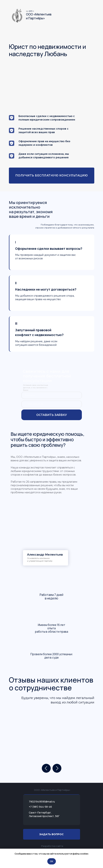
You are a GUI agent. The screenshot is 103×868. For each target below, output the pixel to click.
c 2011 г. (31, 11)
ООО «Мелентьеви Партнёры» (39, 16)
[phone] (52, 404)
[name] (52, 395)
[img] (17, 16)
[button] (52, 176)
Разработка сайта (52, 846)
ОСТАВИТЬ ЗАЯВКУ (52, 415)
